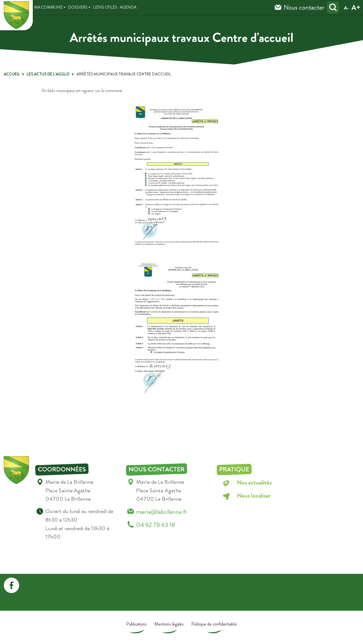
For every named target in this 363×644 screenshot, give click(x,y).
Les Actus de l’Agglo (48, 74)
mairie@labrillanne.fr (162, 512)
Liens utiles (105, 7)
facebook (11, 585)
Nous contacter (304, 7)
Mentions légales (169, 624)
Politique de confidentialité (214, 624)
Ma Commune (48, 7)
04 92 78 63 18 (156, 525)
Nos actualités (254, 482)
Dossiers (78, 7)
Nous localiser (254, 495)
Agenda (128, 7)
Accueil (12, 74)
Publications (137, 624)
